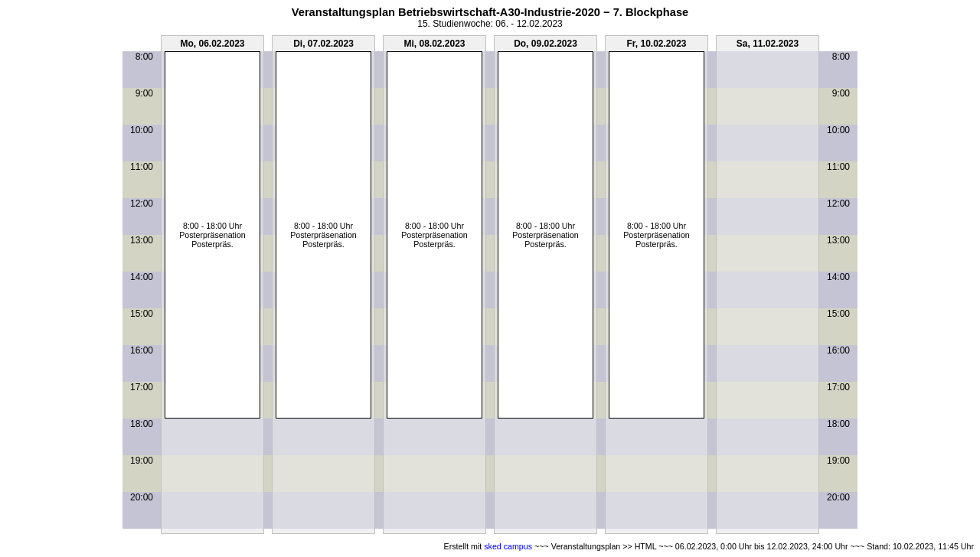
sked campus (508, 546)
